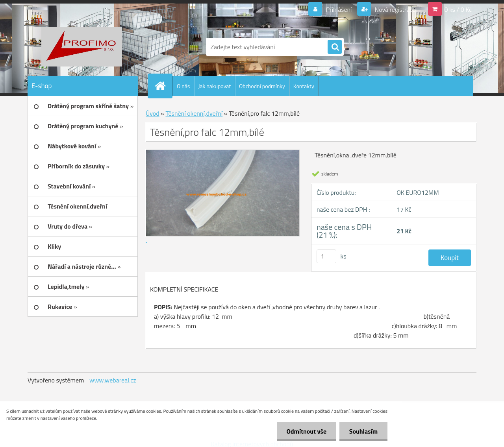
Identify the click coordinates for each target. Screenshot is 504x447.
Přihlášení (339, 9)
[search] (335, 47)
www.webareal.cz (113, 380)
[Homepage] (163, 86)
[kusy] (326, 256)
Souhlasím (363, 431)
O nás (183, 86)
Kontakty (304, 86)
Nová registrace (395, 9)
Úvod (153, 113)
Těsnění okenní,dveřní (194, 113)
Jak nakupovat (214, 86)
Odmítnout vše (306, 431)
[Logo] (82, 47)
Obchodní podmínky (262, 86)
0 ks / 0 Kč (458, 9)
